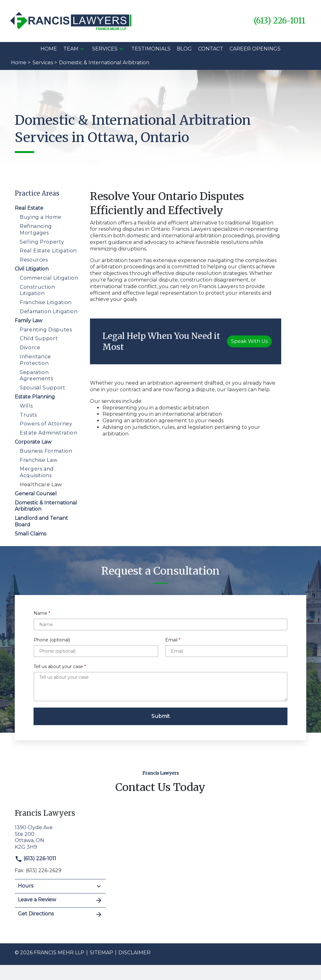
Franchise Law (39, 460)
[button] (82, 49)
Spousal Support (43, 388)
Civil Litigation (32, 269)
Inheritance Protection (35, 360)
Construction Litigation (37, 290)
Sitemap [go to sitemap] (101, 953)
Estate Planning (35, 397)
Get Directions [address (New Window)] (60, 914)
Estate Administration (48, 433)
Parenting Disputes (46, 330)
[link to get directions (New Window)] (60, 837)
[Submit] (160, 716)
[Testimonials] (151, 49)
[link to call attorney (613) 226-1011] (279, 21)
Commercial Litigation (49, 278)
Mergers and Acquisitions (37, 472)
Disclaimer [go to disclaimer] (134, 953)
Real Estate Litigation (48, 251)
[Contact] (211, 49)
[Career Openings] (255, 49)
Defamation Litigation (49, 311)
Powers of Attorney (46, 424)
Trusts (28, 415)
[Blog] (184, 49)
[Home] (49, 49)
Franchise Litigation (46, 302)
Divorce (30, 348)
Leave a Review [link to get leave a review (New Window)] (60, 900)
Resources (34, 260)
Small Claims (30, 534)
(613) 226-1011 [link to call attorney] (35, 859)
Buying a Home (40, 217)
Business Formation (46, 451)
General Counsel (36, 494)
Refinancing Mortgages (36, 229)
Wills (26, 406)
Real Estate (29, 208)
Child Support (39, 338)
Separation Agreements (36, 376)
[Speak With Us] (249, 341)
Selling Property (42, 242)
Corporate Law (33, 442)
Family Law (29, 321)
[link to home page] (71, 21)
